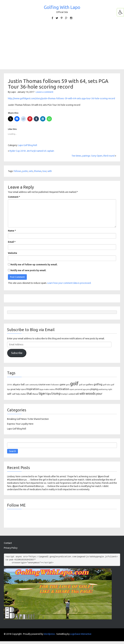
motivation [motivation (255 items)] (62, 389)
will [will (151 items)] (77, 394)
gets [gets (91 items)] (68, 385)
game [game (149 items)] (63, 384)
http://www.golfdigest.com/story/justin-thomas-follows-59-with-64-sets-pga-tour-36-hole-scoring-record (61, 98)
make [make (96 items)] (46, 389)
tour (44, 171)
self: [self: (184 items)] (9, 394)
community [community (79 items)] (34, 385)
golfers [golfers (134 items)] (90, 384)
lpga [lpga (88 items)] (41, 389)
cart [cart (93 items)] (27, 385)
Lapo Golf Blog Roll (28, 145)
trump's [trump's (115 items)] (65, 394)
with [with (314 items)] (82, 394)
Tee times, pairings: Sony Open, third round (93, 156)
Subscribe (17, 353)
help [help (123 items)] (18, 389)
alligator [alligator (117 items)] (17, 384)
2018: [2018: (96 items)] (10, 385)
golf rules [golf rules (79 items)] (107, 385)
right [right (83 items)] (110, 389)
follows (18, 171)
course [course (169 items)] (42, 384)
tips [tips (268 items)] (49, 394)
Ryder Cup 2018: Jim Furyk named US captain (32, 151)
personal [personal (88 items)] (79, 389)
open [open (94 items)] (72, 389)
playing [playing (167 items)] (94, 389)
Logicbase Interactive (81, 634)
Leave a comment (45, 92)
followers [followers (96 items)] (55, 385)
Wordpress (49, 634)
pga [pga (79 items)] (84, 389)
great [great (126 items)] (13, 389)
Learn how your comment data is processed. (69, 283)
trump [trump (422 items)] (56, 393)
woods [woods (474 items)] (91, 393)
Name (12, 231)
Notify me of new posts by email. (28, 270)
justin (25, 171)
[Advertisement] (62, 47)
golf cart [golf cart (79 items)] (82, 385)
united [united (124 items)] (72, 394)
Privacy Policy (11, 548)
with (50, 171)
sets (31, 171)
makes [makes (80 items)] (52, 389)
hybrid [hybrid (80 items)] (23, 389)
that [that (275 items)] (29, 394)
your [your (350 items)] (99, 394)
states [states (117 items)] (23, 394)
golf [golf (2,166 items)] (74, 384)
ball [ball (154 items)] (23, 384)
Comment (14, 197)
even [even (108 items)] (48, 384)
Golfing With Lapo (62, 7)
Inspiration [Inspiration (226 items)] (33, 389)
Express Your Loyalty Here (20, 424)
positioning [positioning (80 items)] (103, 389)
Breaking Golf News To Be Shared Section (28, 419)
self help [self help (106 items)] (16, 394)
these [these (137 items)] (35, 394)
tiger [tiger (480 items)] (42, 393)
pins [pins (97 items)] (88, 389)
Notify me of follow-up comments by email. (34, 265)
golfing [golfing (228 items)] (98, 384)
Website (13, 253)
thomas (38, 171)
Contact (8, 543)
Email (12, 242)
